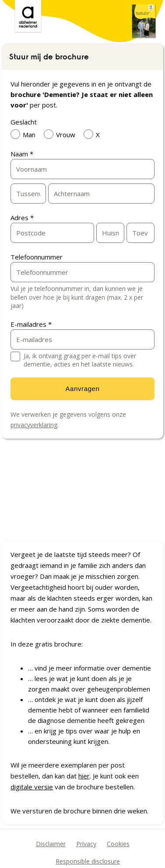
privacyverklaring (34, 425)
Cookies (118, 844)
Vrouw (62, 134)
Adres (22, 218)
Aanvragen (83, 389)
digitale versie (32, 787)
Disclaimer (51, 844)
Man (25, 134)
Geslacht (24, 122)
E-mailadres (31, 324)
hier (84, 776)
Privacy (86, 844)
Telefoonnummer (37, 257)
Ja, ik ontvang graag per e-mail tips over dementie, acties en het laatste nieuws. (80, 360)
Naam (22, 154)
